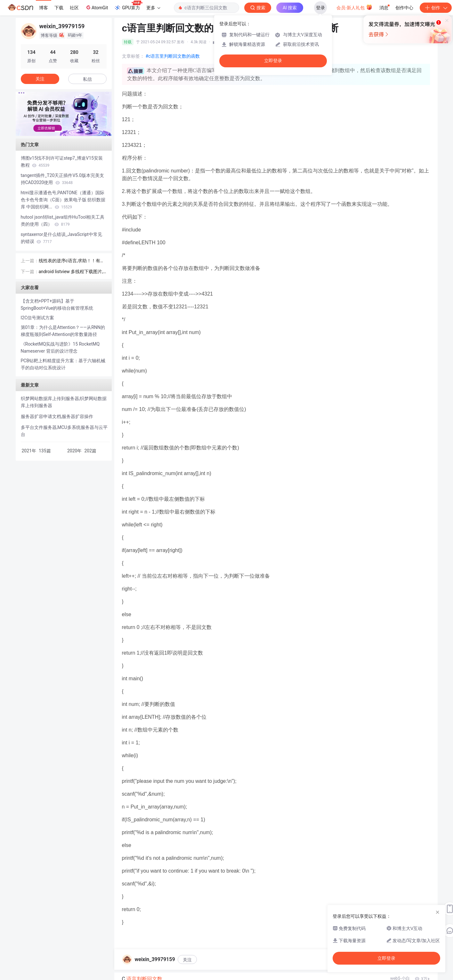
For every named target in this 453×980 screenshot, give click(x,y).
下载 (59, 8)
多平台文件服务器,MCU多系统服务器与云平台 (64, 431)
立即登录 (273, 61)
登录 (320, 8)
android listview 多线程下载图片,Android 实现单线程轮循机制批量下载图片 (73, 272)
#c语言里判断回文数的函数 (173, 56)
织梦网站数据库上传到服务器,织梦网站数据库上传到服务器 (64, 402)
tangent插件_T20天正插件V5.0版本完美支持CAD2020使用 (62, 179)
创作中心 (404, 8)
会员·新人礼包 (354, 7)
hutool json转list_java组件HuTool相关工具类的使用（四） (63, 221)
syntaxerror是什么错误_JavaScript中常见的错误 (61, 238)
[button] (59, 131)
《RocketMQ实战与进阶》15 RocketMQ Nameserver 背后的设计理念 (60, 348)
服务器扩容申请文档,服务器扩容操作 (57, 416)
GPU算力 (128, 6)
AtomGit (97, 7)
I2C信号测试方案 (38, 318)
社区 (74, 8)
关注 (187, 960)
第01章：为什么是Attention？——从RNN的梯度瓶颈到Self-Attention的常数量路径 (63, 331)
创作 (436, 8)
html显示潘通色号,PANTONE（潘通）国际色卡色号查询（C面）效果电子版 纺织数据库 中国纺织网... (63, 200)
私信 (87, 79)
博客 (44, 8)
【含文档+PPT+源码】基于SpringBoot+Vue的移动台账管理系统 (57, 305)
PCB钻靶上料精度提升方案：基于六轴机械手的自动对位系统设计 (63, 364)
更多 (153, 8)
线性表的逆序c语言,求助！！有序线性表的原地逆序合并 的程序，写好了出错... (72, 261)
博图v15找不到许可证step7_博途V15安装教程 (62, 162)
